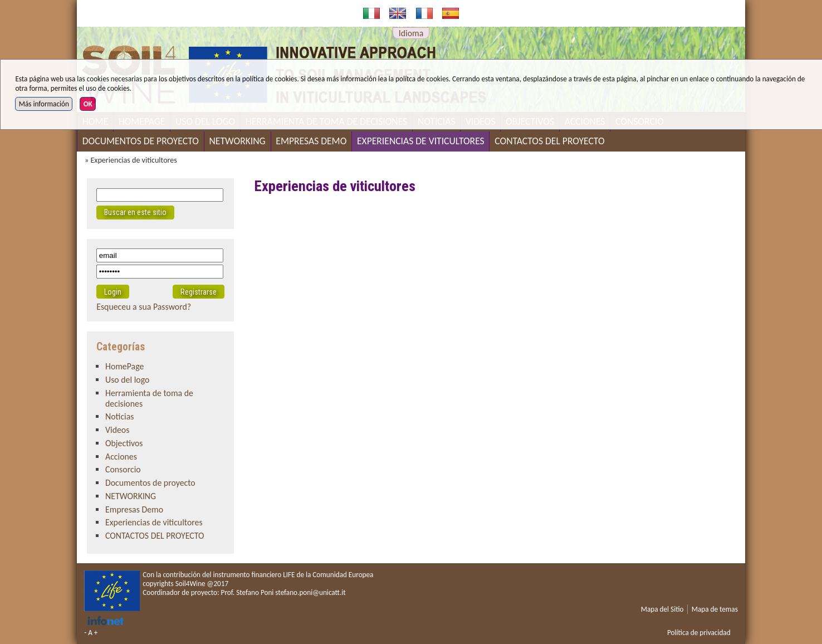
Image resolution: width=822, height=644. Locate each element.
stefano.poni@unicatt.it (310, 592)
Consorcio (123, 469)
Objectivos (124, 443)
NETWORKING (238, 141)
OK (88, 104)
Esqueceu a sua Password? (144, 307)
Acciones (121, 457)
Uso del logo (127, 380)
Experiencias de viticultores (421, 141)
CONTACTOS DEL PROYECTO (549, 141)
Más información (44, 104)
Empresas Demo (311, 141)
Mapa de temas (715, 609)
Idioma (411, 33)
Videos (117, 430)
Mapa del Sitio (662, 609)
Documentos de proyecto (141, 141)
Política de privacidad (699, 633)
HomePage (124, 366)
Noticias (119, 416)
